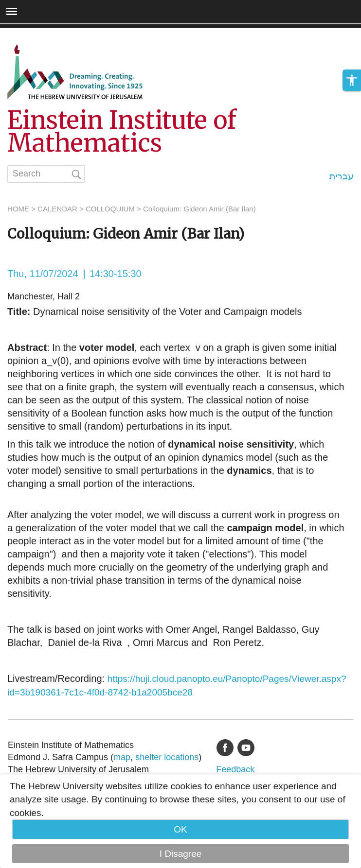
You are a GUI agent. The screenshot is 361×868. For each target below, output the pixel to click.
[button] (352, 80)
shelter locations (167, 757)
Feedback (235, 769)
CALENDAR (57, 209)
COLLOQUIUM (110, 209)
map (122, 757)
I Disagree (181, 854)
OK (180, 829)
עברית (342, 176)
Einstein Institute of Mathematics (122, 132)
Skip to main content (42, 35)
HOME (18, 209)
